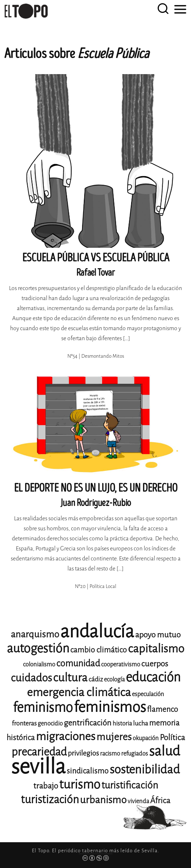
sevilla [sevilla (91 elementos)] (38, 766)
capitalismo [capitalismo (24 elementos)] (156, 649)
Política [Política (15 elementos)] (172, 737)
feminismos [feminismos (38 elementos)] (110, 707)
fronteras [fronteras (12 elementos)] (24, 723)
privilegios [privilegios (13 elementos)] (83, 753)
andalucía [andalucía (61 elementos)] (97, 631)
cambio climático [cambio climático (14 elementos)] (99, 650)
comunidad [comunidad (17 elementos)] (78, 663)
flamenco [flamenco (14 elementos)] (163, 709)
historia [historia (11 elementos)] (122, 724)
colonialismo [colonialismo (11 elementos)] (39, 664)
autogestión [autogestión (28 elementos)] (38, 648)
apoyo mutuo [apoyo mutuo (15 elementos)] (158, 635)
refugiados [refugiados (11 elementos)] (135, 754)
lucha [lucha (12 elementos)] (140, 723)
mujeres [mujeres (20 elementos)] (114, 737)
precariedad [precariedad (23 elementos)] (39, 752)
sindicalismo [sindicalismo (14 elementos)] (88, 771)
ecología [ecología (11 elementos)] (114, 679)
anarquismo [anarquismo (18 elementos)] (35, 634)
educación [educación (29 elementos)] (153, 677)
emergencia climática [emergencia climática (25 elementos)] (79, 692)
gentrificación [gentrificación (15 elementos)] (88, 723)
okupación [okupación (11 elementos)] (146, 738)
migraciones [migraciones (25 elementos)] (66, 736)
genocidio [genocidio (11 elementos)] (50, 724)
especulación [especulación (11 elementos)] (148, 694)
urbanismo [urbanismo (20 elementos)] (103, 800)
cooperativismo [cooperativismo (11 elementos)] (121, 664)
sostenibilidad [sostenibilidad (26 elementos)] (145, 770)
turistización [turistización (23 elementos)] (50, 799)
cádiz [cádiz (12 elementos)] (96, 679)
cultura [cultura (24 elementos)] (70, 678)
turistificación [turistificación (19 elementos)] (130, 785)
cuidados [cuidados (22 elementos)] (31, 678)
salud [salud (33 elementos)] (164, 751)
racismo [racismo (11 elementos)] (110, 754)
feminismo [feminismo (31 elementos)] (43, 707)
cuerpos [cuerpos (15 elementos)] (155, 664)
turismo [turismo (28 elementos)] (80, 784)
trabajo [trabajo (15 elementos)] (46, 786)
